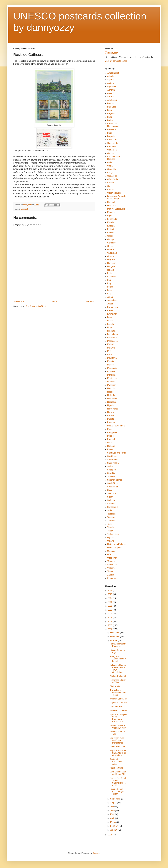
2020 (110, 614)
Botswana (112, 129)
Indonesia (112, 277)
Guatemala (112, 253)
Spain (110, 490)
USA (109, 554)
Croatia (111, 183)
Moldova (111, 371)
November (115, 637)
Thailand (111, 521)
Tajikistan (111, 514)
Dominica (111, 205)
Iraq (109, 283)
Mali (109, 351)
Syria (110, 510)
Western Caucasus (118, 699)
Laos (109, 317)
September (115, 799)
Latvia (110, 321)
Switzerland (112, 507)
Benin (110, 117)
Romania (111, 446)
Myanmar (111, 385)
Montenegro (113, 378)
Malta (110, 354)
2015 (110, 835)
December (115, 633)
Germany (111, 243)
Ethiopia (111, 226)
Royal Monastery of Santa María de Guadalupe (118, 753)
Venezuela (112, 565)
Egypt (110, 216)
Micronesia (112, 368)
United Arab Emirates (117, 544)
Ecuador (111, 212)
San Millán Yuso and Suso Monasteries (117, 740)
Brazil (110, 133)
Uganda (111, 538)
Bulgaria (111, 136)
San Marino (112, 460)
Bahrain (111, 103)
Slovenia (111, 476)
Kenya (110, 310)
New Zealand (113, 399)
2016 (110, 629)
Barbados (112, 107)
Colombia (112, 169)
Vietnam (111, 568)
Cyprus (110, 189)
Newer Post (19, 301)
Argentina (112, 86)
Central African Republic (114, 158)
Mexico (110, 365)
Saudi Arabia (113, 463)
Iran (109, 280)
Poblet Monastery (118, 747)
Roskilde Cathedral (118, 710)
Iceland (111, 270)
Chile (110, 162)
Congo (110, 173)
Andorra (111, 83)
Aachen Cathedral (118, 676)
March (113, 822)
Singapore (112, 470)
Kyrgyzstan (112, 314)
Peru (109, 429)
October (114, 640)
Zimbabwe (112, 578)
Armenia (111, 90)
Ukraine (111, 541)
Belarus (111, 110)
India (109, 273)
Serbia (110, 466)
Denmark (25, 209)
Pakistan (111, 415)
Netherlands (113, 395)
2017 (110, 625)
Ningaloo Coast (117, 768)
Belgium (111, 114)
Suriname (112, 500)
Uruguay (111, 551)
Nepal (110, 392)
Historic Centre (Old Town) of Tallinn (117, 791)
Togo (109, 524)
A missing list (113, 73)
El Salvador (112, 219)
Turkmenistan (113, 534)
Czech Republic (114, 193)
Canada (111, 153)
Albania (111, 76)
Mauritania (112, 358)
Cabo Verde (113, 143)
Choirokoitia (115, 686)
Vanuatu (111, 561)
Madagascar (113, 341)
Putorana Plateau (118, 707)
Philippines (112, 432)
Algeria (110, 80)
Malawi (110, 344)
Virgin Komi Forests (118, 703)
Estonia (111, 222)
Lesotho (111, 324)
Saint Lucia (112, 456)
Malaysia (111, 348)
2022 (110, 606)
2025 (110, 594)
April (113, 818)
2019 (110, 618)
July (112, 807)
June (113, 810)
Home (55, 301)
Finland (111, 229)
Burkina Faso (113, 140)
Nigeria (110, 405)
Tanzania (111, 517)
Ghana (110, 246)
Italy (109, 293)
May (112, 814)
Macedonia (112, 338)
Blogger (96, 853)
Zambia (111, 575)
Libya (110, 327)
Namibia (111, 388)
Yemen (110, 571)
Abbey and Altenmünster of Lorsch (118, 659)
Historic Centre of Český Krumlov (118, 727)
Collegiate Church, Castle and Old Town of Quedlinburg (118, 669)
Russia (110, 449)
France (110, 232)
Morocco (111, 382)
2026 (110, 590)
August (114, 803)
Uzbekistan (112, 558)
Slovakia (111, 473)
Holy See (111, 260)
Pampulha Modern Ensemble (118, 645)
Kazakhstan (113, 307)
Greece (111, 249)
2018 (110, 622)
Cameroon (112, 150)
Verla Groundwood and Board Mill (118, 773)
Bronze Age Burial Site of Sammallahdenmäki (118, 782)
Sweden (111, 504)
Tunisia (110, 527)
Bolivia (110, 120)
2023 (110, 602)
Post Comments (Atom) (36, 306)
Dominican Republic (116, 209)
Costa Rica (112, 176)
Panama (111, 422)
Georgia (111, 239)
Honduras (112, 263)
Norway (111, 412)
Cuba (110, 186)
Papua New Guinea (116, 426)
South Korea (113, 487)
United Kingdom (114, 548)
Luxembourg (113, 334)
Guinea (111, 256)
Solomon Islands (115, 480)
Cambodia (112, 146)
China (110, 166)
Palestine (111, 419)
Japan (110, 297)
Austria (110, 97)
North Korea (113, 409)
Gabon (110, 236)
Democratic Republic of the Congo (117, 197)
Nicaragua (112, 402)
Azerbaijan (112, 100)
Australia (111, 93)
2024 (110, 598)
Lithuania (111, 331)
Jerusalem (112, 300)
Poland (110, 436)
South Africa (113, 483)
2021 (110, 610)
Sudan (110, 497)
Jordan (110, 304)
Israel (110, 290)
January (114, 830)
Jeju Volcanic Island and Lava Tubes (118, 693)
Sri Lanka (112, 493)
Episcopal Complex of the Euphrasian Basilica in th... (118, 718)
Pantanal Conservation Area (117, 762)
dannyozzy (113, 53)
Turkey (110, 531)
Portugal (111, 439)
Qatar (110, 443)
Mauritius (111, 361)
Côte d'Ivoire (113, 179)
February (115, 826)
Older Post (89, 301)
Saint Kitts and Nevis (117, 453)
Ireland (110, 287)
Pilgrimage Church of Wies (118, 681)
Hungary (111, 266)
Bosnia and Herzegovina (113, 125)
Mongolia (111, 375)
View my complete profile (116, 61)
